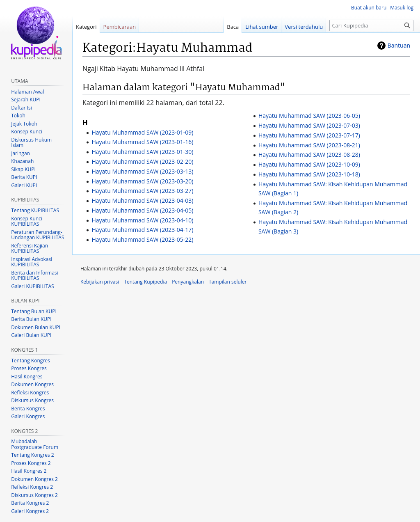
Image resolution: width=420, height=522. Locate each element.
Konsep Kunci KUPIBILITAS (27, 221)
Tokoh (18, 116)
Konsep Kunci (27, 132)
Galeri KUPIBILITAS (32, 286)
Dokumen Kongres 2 (34, 479)
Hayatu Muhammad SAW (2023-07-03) (309, 125)
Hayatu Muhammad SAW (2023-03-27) (142, 191)
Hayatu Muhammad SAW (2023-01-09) (142, 132)
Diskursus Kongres (32, 400)
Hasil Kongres (27, 377)
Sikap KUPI (23, 169)
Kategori (86, 27)
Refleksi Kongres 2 (32, 487)
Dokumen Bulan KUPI (36, 327)
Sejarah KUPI (26, 100)
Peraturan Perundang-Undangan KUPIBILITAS (38, 235)
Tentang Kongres (30, 361)
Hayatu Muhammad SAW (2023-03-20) (142, 181)
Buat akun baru (369, 8)
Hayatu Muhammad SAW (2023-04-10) (142, 220)
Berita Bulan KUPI (31, 319)
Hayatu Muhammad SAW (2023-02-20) (142, 161)
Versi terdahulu (304, 27)
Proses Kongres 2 (31, 463)
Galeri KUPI (24, 185)
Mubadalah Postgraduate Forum (35, 444)
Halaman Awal (27, 92)
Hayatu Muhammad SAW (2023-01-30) (142, 152)
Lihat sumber (262, 27)
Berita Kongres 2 (30, 503)
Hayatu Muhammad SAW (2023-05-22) (142, 239)
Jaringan (21, 153)
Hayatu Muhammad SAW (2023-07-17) (309, 135)
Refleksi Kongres (30, 393)
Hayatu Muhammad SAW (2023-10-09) (309, 164)
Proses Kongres (29, 368)
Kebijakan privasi (100, 282)
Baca (233, 27)
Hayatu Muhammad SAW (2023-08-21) (309, 145)
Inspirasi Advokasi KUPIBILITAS (32, 262)
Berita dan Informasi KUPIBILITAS (34, 276)
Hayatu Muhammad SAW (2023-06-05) (309, 116)
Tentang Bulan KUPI (34, 311)
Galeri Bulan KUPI (31, 335)
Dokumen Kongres (32, 384)
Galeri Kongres (28, 416)
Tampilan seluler (228, 282)
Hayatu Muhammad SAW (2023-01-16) (142, 142)
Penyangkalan (188, 282)
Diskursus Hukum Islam (31, 143)
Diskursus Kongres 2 (34, 495)
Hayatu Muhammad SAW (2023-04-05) (142, 210)
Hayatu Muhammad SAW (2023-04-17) (142, 230)
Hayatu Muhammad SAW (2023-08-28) (309, 155)
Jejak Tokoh (24, 124)
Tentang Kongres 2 (32, 455)
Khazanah (22, 161)
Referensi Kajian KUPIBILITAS (30, 248)
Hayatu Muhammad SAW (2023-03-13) (142, 171)
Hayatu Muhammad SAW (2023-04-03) (142, 200)
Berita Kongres (28, 409)
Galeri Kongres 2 (30, 511)
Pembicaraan (120, 27)
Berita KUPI (24, 177)
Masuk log (402, 8)
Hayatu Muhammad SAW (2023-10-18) (309, 174)
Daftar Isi (21, 108)
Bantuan (399, 45)
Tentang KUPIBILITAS (35, 210)
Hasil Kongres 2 (29, 471)
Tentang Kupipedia (145, 282)
